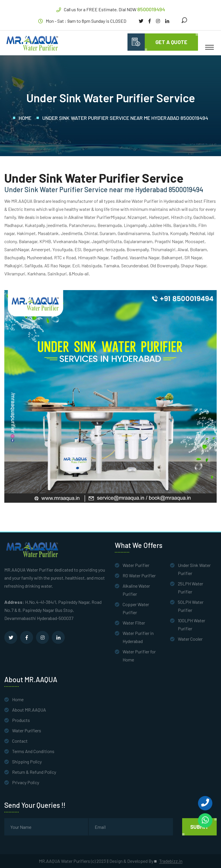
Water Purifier (136, 565)
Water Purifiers (27, 730)
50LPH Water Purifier (191, 606)
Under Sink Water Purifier (194, 569)
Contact (20, 741)
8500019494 (151, 9)
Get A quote (171, 42)
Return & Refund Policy (34, 772)
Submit (199, 827)
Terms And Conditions (33, 751)
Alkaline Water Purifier (136, 590)
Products (21, 720)
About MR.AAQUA (29, 710)
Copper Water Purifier (136, 608)
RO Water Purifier (139, 575)
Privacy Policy (26, 782)
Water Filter (134, 623)
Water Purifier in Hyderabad (138, 637)
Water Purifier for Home (139, 656)
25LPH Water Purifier (190, 588)
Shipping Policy (27, 762)
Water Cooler (190, 639)
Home (25, 118)
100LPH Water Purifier (192, 624)
